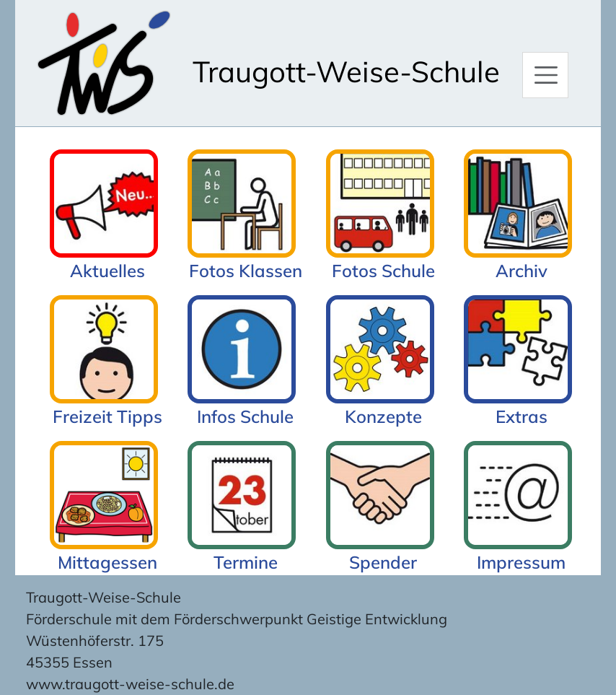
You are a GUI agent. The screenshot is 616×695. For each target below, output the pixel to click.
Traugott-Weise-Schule (346, 71)
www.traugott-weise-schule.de (130, 684)
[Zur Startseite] (104, 63)
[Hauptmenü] (545, 75)
